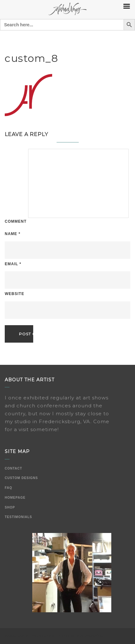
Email (13, 264)
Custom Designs (21, 478)
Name (12, 234)
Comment (16, 221)
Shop (10, 507)
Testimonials (18, 517)
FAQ (9, 488)
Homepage (15, 498)
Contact (13, 468)
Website (15, 294)
